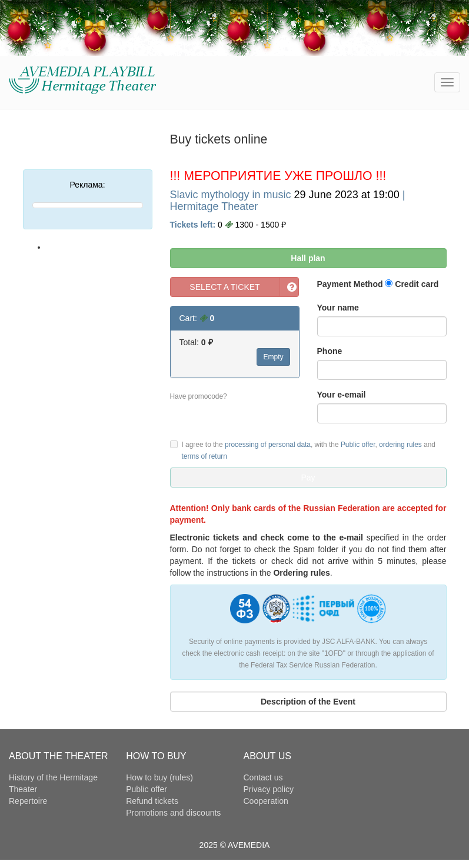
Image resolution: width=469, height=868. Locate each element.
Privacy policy (269, 789)
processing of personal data (268, 445)
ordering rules (400, 445)
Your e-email (342, 395)
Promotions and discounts (173, 813)
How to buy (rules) (159, 777)
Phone (330, 351)
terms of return (204, 456)
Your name (338, 308)
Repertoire (28, 801)
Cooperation (266, 801)
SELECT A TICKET (224, 287)
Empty (273, 357)
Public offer (358, 445)
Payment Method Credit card (378, 284)
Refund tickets (152, 801)
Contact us (263, 777)
